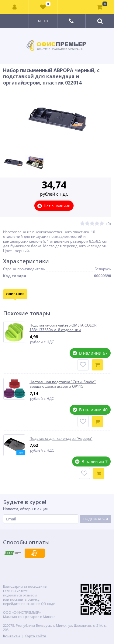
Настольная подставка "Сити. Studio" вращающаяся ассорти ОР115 (63, 384)
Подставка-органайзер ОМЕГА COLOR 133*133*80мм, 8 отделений (63, 328)
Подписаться (96, 519)
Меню (43, 21)
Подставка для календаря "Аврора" (61, 439)
